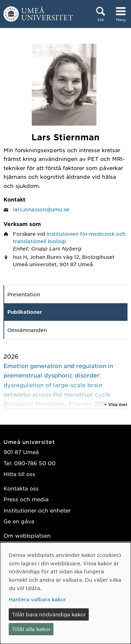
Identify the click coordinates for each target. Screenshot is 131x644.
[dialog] (65, 593)
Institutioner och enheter (37, 510)
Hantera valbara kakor (37, 599)
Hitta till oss (19, 474)
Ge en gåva (19, 521)
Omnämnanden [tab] (27, 330)
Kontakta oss (21, 488)
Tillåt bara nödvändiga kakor (49, 614)
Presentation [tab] (24, 294)
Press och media (26, 499)
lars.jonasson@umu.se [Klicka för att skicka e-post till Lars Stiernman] (41, 209)
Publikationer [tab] (25, 312)
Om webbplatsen (27, 535)
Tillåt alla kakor (31, 629)
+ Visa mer (116, 404)
